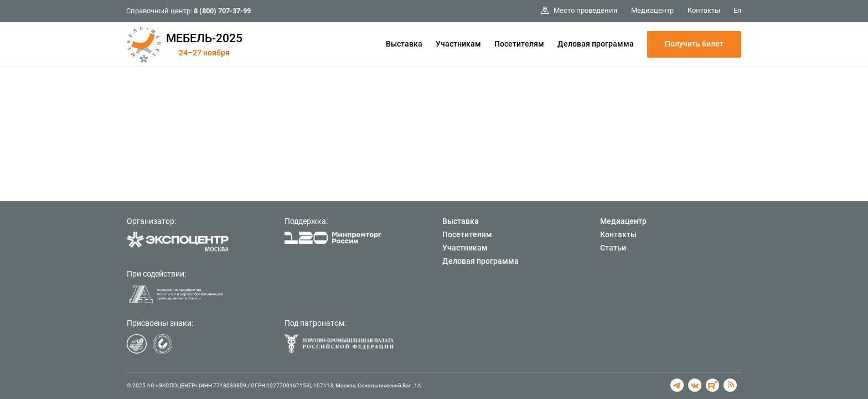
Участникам (458, 44)
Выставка (404, 44)
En (737, 10)
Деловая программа (596, 44)
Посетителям (519, 44)
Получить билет (694, 44)
